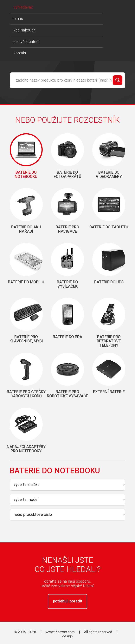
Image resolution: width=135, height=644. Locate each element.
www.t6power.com (60, 632)
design (67, 636)
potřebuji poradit (68, 601)
